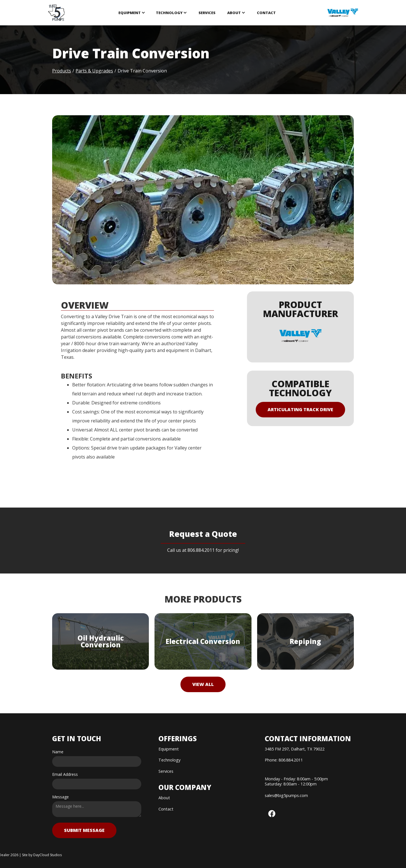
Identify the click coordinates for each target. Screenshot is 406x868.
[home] (57, 13)
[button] (132, 13)
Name (58, 752)
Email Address (65, 774)
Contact (266, 13)
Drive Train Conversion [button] (142, 71)
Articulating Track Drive (300, 409)
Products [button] (62, 71)
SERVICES (207, 13)
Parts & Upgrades (94, 71)
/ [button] (115, 71)
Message (60, 797)
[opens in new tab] (343, 13)
